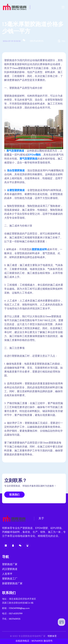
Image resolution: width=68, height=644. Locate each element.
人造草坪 (7, 574)
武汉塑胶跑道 (10, 569)
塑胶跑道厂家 (10, 564)
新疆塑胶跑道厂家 (12, 584)
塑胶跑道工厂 (10, 579)
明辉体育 (52, 636)
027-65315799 (16, 614)
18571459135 (37, 41)
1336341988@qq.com (19, 608)
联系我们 (14, 495)
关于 (41, 519)
